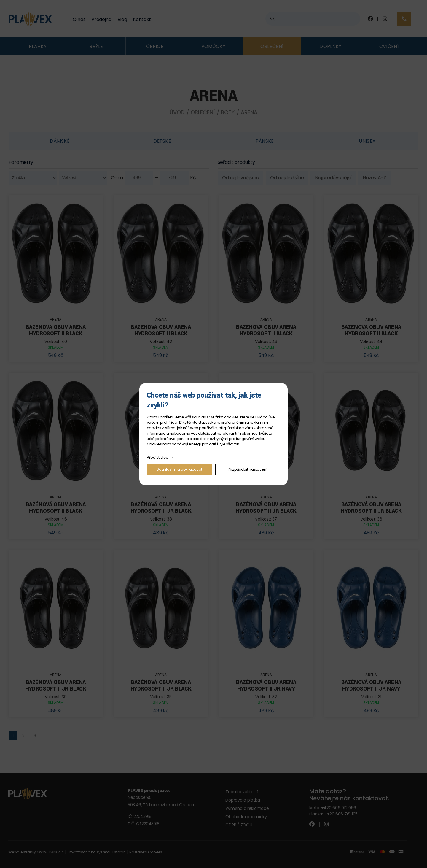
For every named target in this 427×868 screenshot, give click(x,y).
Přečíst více (158, 457)
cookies (231, 417)
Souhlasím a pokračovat (179, 469)
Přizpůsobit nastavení (248, 469)
